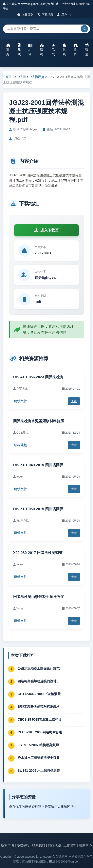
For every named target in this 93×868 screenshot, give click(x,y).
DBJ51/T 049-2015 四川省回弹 (38, 465)
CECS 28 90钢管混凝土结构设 (40, 720)
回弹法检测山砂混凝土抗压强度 (39, 597)
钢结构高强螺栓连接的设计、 (39, 681)
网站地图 (54, 845)
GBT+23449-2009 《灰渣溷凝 (39, 694)
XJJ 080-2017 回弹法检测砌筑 (38, 553)
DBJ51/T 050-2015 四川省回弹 (38, 509)
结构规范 (38, 77)
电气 (53, 50)
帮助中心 (86, 845)
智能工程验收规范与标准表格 (39, 707)
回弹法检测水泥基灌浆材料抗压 (39, 421)
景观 (64, 50)
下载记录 (45, 15)
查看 (74, 401)
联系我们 (39, 845)
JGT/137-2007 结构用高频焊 (38, 745)
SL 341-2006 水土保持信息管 (39, 771)
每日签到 (25, 15)
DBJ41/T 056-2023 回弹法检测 (38, 377)
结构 (42, 50)
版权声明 (7, 845)
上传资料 (70, 845)
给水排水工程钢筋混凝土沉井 (39, 758)
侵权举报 (23, 845)
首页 (8, 50)
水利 (30, 50)
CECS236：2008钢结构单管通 (40, 732)
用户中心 (65, 15)
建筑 (19, 50)
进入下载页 (46, 230)
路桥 (76, 50)
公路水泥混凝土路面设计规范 (39, 668)
